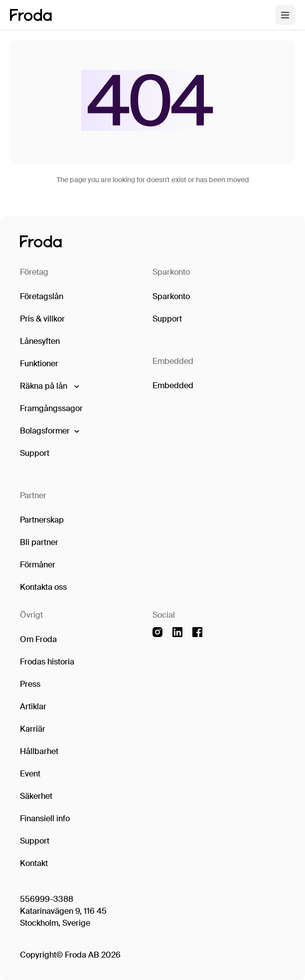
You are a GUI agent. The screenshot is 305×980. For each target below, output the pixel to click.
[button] (49, 386)
